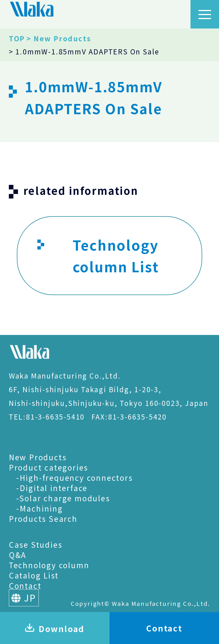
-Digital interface (52, 488)
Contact (25, 585)
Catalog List (34, 575)
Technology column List (98, 256)
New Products (38, 457)
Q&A (18, 555)
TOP (17, 38)
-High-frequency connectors (75, 478)
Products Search (43, 519)
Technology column (49, 565)
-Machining (40, 508)
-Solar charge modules (63, 498)
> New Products (59, 38)
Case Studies (36, 544)
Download (55, 629)
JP (24, 598)
